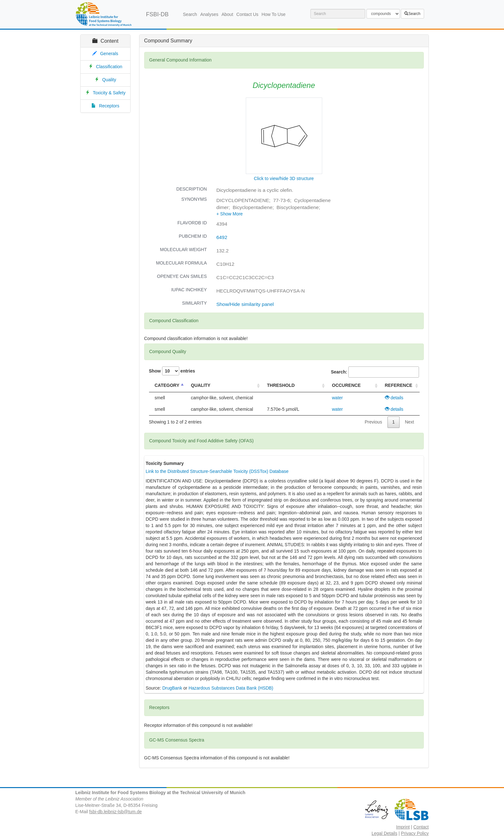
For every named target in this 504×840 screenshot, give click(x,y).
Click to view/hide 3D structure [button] (284, 178)
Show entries (172, 371)
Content (105, 41)
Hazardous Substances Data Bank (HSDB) (231, 688)
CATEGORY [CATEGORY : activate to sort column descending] (167, 385)
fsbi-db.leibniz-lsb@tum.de (115, 812)
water (337, 398)
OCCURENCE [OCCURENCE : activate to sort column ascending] (346, 385)
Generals (109, 54)
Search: (375, 372)
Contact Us (247, 14)
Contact (421, 827)
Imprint (403, 827)
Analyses (209, 14)
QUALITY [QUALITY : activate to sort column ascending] (201, 385)
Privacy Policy (415, 833)
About (227, 14)
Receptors (109, 106)
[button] (230, 214)
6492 (222, 237)
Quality (109, 80)
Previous (373, 422)
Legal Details (384, 833)
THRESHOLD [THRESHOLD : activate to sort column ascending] (281, 385)
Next (410, 422)
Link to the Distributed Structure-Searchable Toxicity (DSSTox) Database (217, 471)
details (394, 398)
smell (160, 398)
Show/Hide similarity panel (245, 304)
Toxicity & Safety (109, 93)
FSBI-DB (157, 14)
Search (190, 14)
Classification (109, 67)
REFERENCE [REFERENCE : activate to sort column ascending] (399, 385)
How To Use (274, 14)
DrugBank (172, 688)
